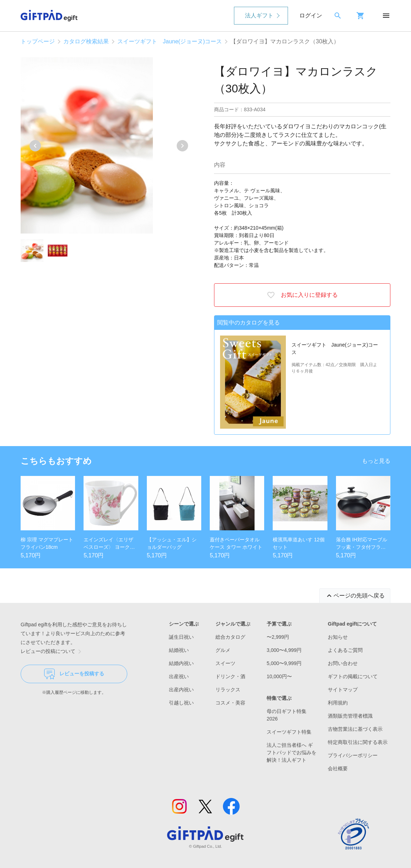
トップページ (38, 41)
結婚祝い (179, 650)
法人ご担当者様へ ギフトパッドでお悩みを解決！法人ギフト (292, 752)
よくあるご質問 (345, 650)
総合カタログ (230, 637)
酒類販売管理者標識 (350, 716)
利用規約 (338, 703)
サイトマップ (343, 690)
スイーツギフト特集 (289, 732)
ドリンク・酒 (230, 676)
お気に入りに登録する (302, 295)
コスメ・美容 (230, 703)
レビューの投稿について (52, 652)
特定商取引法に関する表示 (358, 742)
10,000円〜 (279, 676)
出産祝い (179, 676)
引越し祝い (181, 703)
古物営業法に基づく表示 (355, 729)
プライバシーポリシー (353, 755)
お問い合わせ (343, 663)
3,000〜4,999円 (284, 650)
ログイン (311, 15)
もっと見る (376, 461)
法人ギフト (259, 15)
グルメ (223, 650)
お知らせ (338, 637)
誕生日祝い (181, 637)
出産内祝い (181, 690)
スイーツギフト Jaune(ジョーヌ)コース (170, 41)
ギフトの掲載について (353, 676)
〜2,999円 (278, 637)
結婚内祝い (181, 663)
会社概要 (338, 768)
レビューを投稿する (74, 674)
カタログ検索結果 (86, 41)
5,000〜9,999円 (284, 663)
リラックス (228, 690)
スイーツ (225, 663)
